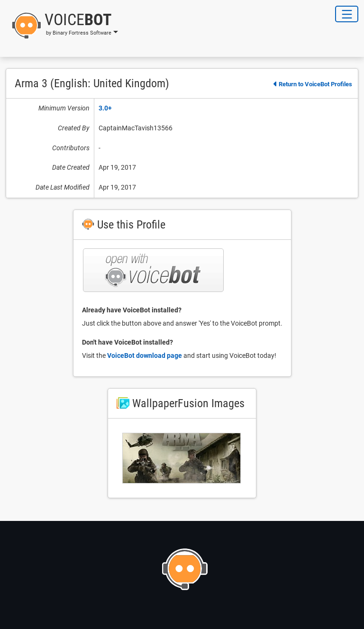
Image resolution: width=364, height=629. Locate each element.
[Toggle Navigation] (347, 14)
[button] (62, 26)
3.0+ (105, 108)
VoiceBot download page (145, 356)
